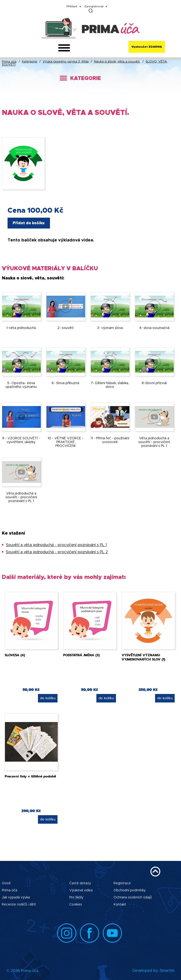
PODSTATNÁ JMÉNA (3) (81, 655)
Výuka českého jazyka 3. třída (66, 62)
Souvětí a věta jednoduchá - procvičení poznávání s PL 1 (56, 545)
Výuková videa (81, 890)
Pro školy (76, 897)
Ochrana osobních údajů (133, 897)
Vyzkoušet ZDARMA (147, 47)
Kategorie (30, 62)
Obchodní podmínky (130, 890)
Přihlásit (72, 6)
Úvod (6, 883)
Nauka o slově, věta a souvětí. (117, 62)
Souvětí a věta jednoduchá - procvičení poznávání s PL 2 (57, 552)
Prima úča (9, 62)
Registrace (122, 883)
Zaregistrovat (94, 6)
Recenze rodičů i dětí (19, 905)
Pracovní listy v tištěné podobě (30, 776)
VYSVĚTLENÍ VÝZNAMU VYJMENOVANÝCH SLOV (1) (143, 657)
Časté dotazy (80, 883)
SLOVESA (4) (15, 655)
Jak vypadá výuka (16, 897)
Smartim (167, 971)
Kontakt (120, 905)
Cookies (76, 905)
